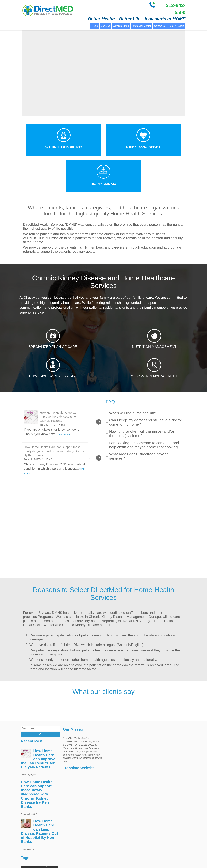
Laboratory (51, 855)
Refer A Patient (176, 26)
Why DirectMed (121, 26)
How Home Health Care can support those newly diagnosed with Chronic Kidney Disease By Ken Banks (55, 414)
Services (105, 26)
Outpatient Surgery (31, 861)
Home (95, 26)
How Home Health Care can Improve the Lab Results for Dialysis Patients (59, 380)
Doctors (52, 832)
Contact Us (160, 26)
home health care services (34, 849)
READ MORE (64, 398)
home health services (32, 855)
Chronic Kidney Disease (33, 832)
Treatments (49, 861)
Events (26, 838)
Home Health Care (42, 838)
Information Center (142, 26)
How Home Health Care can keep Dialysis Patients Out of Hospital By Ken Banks (39, 795)
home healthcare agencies (34, 844)
